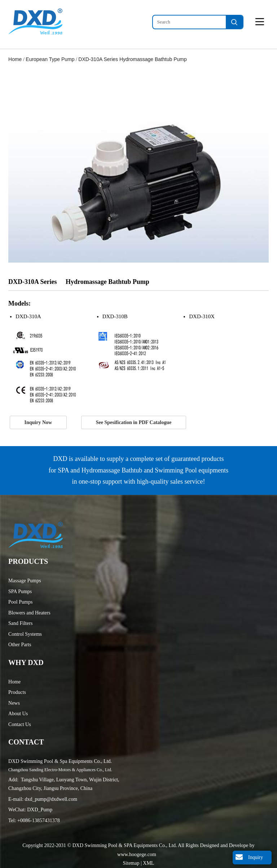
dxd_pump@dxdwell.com (51, 799)
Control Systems (25, 634)
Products (17, 692)
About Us (18, 714)
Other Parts (20, 645)
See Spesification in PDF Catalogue (134, 422)
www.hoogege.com (137, 854)
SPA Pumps (20, 591)
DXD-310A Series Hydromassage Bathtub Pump (132, 59)
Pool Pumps (20, 602)
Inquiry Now (38, 422)
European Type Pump (50, 59)
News (14, 703)
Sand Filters (20, 623)
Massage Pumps (25, 581)
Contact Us (20, 724)
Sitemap (132, 863)
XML (148, 863)
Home (15, 59)
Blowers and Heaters (29, 613)
